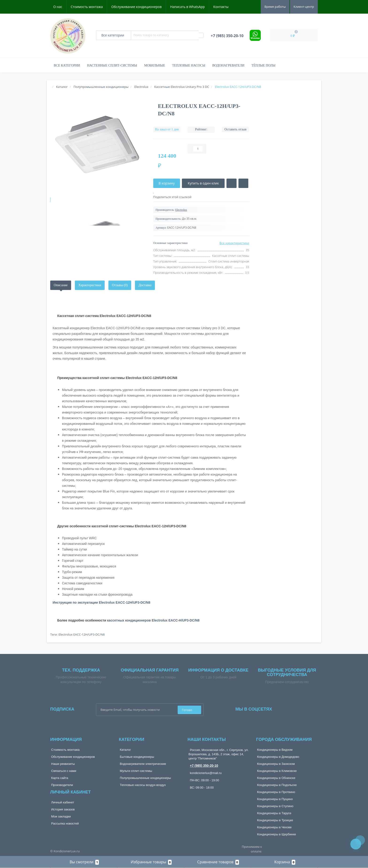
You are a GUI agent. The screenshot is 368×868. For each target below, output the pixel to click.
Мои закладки (61, 816)
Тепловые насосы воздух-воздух (143, 785)
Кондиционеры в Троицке (275, 820)
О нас (58, 7)
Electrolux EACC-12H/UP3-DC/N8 (82, 634)
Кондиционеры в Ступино (275, 806)
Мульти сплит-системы (136, 771)
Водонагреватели (228, 65)
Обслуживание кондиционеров (136, 7)
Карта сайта (60, 778)
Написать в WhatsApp (187, 7)
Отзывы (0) (120, 285)
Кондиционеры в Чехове (274, 827)
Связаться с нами (64, 771)
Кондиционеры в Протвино (276, 792)
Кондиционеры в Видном (275, 750)
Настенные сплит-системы (112, 65)
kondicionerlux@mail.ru (206, 773)
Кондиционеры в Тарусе (274, 813)
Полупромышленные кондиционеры (146, 778)
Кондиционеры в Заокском (276, 764)
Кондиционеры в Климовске (277, 771)
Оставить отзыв (236, 129)
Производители (62, 785)
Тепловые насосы (189, 65)
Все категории (67, 65)
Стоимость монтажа (87, 7)
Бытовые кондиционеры (137, 757)
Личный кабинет (63, 802)
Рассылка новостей (65, 823)
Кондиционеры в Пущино (275, 799)
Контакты (221, 7)
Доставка (145, 285)
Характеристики (90, 285)
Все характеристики (234, 243)
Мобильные (155, 65)
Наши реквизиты (63, 764)
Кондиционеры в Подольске (277, 785)
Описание (61, 285)
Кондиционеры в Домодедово (278, 757)
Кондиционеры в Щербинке (277, 834)
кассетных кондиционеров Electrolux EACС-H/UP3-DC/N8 (153, 620)
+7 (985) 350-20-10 (204, 766)
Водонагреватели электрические (143, 764)
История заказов (63, 809)
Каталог (125, 750)
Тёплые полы (263, 65)
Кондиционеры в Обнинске (276, 778)
